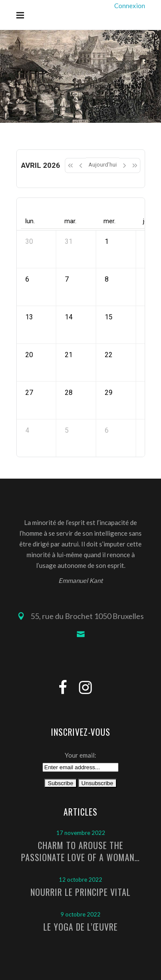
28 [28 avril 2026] (69, 393)
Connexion (130, 6)
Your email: (80, 755)
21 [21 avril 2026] (69, 355)
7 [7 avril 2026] (67, 279)
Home (98, 85)
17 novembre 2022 (81, 833)
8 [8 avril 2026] (107, 279)
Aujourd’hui (103, 165)
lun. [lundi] (30, 221)
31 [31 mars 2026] (69, 241)
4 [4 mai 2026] (27, 430)
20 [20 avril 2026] (29, 355)
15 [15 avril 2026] (109, 317)
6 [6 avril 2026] (27, 279)
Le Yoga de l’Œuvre (80, 927)
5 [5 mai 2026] (67, 430)
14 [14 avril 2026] (69, 317)
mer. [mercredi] (109, 221)
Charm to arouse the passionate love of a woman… (80, 851)
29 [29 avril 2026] (109, 393)
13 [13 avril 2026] (29, 317)
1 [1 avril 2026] (107, 241)
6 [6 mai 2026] (107, 430)
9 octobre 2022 (80, 914)
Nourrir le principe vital (80, 892)
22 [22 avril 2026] (109, 355)
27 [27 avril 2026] (29, 393)
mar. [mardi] (70, 221)
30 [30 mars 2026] (29, 241)
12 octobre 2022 (80, 880)
